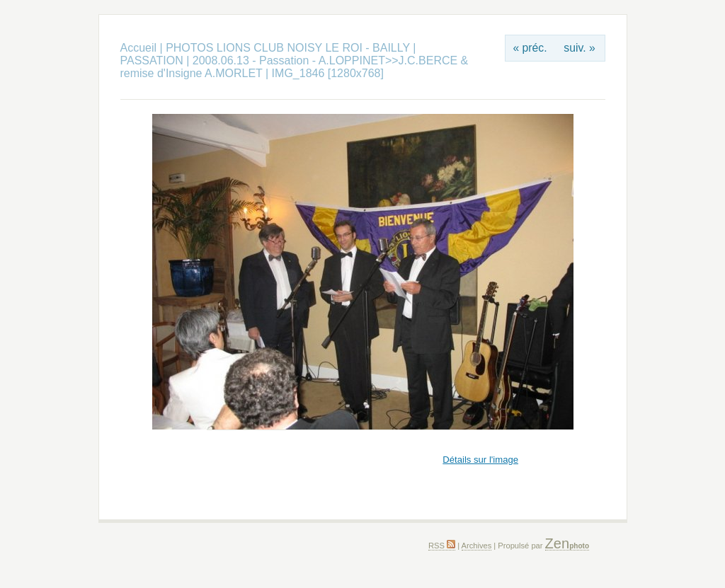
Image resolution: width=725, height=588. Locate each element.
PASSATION (152, 60)
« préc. (530, 48)
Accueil (139, 48)
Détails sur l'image (480, 460)
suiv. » (579, 48)
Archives (477, 546)
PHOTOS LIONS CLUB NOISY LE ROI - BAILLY (289, 48)
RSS (442, 546)
